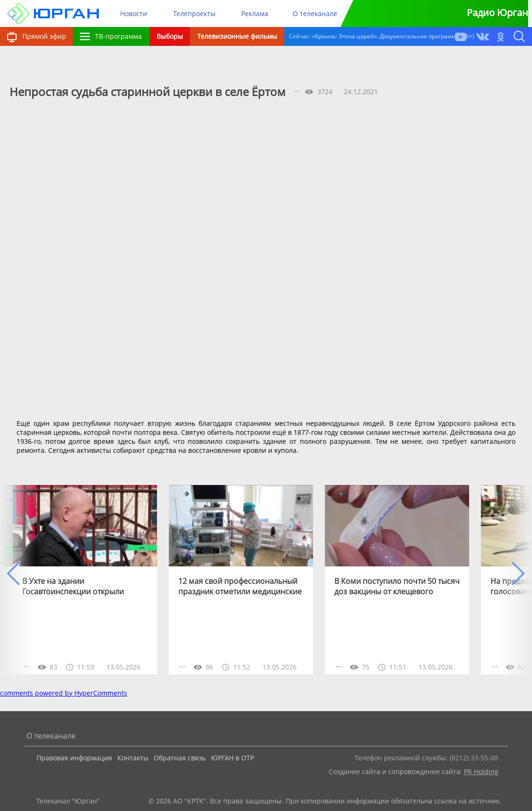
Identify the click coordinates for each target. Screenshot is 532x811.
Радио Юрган (497, 13)
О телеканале (315, 13)
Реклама (255, 13)
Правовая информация (74, 758)
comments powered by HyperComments (64, 693)
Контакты (133, 758)
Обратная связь (180, 758)
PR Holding (481, 771)
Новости (134, 13)
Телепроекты (194, 13)
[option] (85, 580)
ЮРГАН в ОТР (232, 758)
